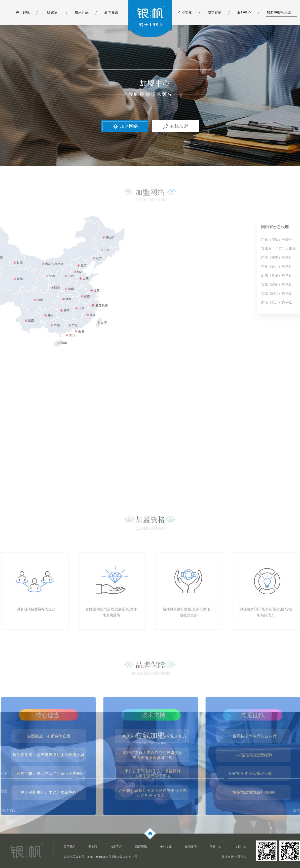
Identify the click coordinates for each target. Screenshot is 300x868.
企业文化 (185, 13)
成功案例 (215, 13)
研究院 (52, 13)
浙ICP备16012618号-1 (126, 857)
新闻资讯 (111, 13)
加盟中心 (274, 13)
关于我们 (70, 847)
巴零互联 (240, 857)
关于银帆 (23, 13)
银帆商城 (284, 13)
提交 (297, 814)
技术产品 (82, 13)
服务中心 (244, 13)
